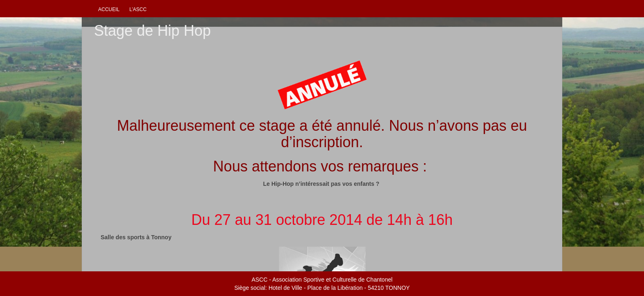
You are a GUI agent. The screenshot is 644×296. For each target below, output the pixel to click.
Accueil (109, 9)
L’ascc (138, 9)
